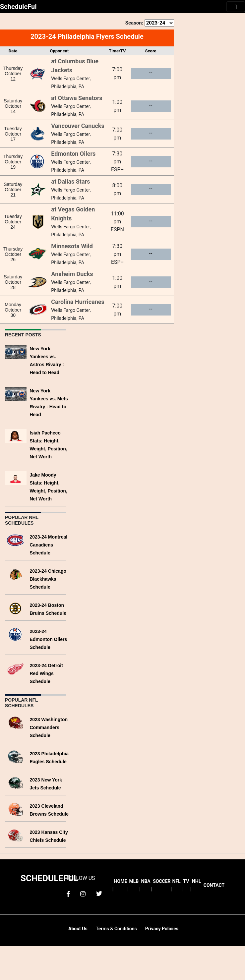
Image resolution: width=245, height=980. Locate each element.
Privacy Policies (162, 929)
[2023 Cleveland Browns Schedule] (16, 808)
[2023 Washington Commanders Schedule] (16, 722)
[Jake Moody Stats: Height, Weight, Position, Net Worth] (16, 477)
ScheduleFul (18, 7)
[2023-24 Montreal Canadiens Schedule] (16, 539)
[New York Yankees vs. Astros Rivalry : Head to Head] (16, 351)
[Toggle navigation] (236, 7)
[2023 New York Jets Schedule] (16, 782)
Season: (134, 23)
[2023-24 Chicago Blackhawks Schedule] (16, 574)
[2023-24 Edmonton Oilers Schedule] (16, 634)
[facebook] (68, 893)
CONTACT (214, 885)
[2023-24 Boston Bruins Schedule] (16, 608)
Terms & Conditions (116, 929)
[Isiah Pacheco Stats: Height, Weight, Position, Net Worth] (16, 435)
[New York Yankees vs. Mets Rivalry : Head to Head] (16, 393)
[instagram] (83, 893)
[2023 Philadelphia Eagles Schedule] (16, 756)
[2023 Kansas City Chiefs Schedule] (16, 835)
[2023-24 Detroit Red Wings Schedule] (16, 668)
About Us (78, 929)
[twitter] (99, 893)
